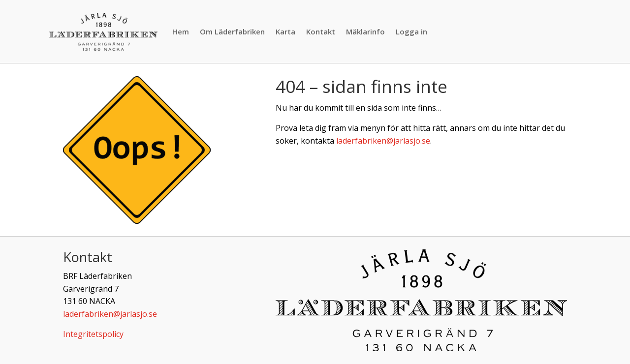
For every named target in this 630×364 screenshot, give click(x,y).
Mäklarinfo (365, 31)
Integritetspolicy (93, 334)
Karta (285, 31)
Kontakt (321, 31)
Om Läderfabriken (232, 31)
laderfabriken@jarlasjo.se (383, 141)
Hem (181, 31)
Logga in (411, 31)
